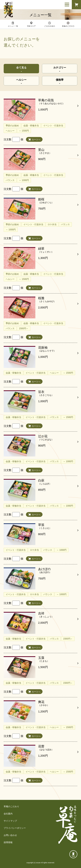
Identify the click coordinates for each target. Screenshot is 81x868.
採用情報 (8, 842)
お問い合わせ (10, 835)
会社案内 (8, 814)
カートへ (36, 140)
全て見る (21, 68)
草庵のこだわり (11, 806)
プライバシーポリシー (15, 828)
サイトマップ (10, 821)
